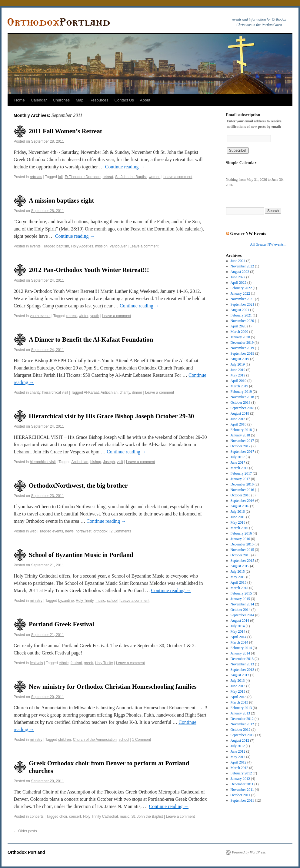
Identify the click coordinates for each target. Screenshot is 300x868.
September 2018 (242, 408)
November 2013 (242, 664)
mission (101, 246)
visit (120, 462)
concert (75, 817)
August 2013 (240, 675)
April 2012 (238, 762)
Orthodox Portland (26, 852)
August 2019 (240, 359)
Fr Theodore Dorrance (83, 177)
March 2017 (239, 468)
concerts (37, 817)
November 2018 (242, 397)
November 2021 (242, 299)
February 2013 (241, 708)
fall (60, 177)
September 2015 (242, 561)
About (145, 100)
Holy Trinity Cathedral (100, 817)
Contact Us (124, 100)
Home (20, 100)
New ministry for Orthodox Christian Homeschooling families (113, 687)
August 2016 (240, 506)
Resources (99, 100)
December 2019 (242, 343)
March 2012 (239, 768)
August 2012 (240, 740)
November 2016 (242, 490)
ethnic (64, 663)
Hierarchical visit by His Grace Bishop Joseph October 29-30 (111, 416)
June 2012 (238, 751)
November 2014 (242, 604)
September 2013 (242, 670)
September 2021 (242, 304)
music (100, 601)
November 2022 (242, 266)
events (35, 246)
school (112, 601)
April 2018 (238, 424)
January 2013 (240, 713)
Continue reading (125, 167)
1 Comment (142, 740)
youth (95, 316)
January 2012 (240, 779)
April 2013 (238, 697)
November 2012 (242, 724)
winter (83, 316)
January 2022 (240, 293)
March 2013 (239, 702)
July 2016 (238, 512)
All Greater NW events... (268, 244)
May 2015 (238, 577)
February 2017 (241, 473)
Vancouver (118, 246)
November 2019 (242, 348)
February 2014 (241, 648)
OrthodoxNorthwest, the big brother (78, 485)
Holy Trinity (85, 601)
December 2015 (242, 544)
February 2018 (241, 430)
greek (88, 663)
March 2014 (239, 642)
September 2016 (242, 501)
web (33, 531)
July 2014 (238, 626)
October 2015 (241, 555)
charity (35, 393)
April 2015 (238, 582)
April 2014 (238, 637)
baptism (63, 246)
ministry (36, 601)
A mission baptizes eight (61, 200)
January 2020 (240, 337)
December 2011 (242, 784)
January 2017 (240, 479)
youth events (40, 316)
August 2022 (240, 272)
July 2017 (238, 457)
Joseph (109, 462)
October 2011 (240, 795)
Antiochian (109, 393)
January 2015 (240, 599)
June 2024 (238, 261)
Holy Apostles (82, 246)
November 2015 (242, 550)
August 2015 (240, 566)
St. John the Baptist (131, 177)
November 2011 (242, 790)
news (69, 531)
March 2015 (239, 588)
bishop (96, 462)
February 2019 (241, 392)
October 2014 (241, 610)
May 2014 (238, 631)
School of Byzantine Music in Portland (81, 555)
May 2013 (238, 691)
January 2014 (240, 653)
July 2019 (238, 364)
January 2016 (240, 539)
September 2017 (242, 452)
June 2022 (238, 277)
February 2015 (241, 593)
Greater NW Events (248, 234)
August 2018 (240, 413)
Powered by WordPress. (249, 852)
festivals (36, 663)
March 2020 (239, 332)
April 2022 (238, 283)
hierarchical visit (55, 393)
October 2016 (241, 495)
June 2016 (238, 517)
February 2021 (241, 315)
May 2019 (238, 375)
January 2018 (240, 435)
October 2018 (241, 403)
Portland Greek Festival (61, 624)
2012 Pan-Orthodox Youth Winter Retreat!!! (89, 270)
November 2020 (242, 321)
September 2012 (242, 735)
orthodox (100, 531)
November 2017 (242, 441)
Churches (61, 100)
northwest (83, 531)
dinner (137, 393)
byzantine (66, 601)
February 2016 (241, 533)
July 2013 (238, 681)
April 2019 (238, 381)
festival (76, 663)
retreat (108, 177)
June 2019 (238, 370)
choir (63, 817)
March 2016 (239, 528)
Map (80, 100)
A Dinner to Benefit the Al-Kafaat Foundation (91, 340)
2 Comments (121, 531)
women (155, 177)
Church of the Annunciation (95, 740)
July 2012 (238, 746)
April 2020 (238, 326)
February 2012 (241, 773)
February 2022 (241, 288)
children (65, 740)
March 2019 (239, 386)
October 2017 (241, 446)
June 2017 (238, 462)
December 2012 (242, 719)
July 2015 (238, 571)
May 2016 (238, 522)
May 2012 (238, 757)
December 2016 (242, 484)
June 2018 (238, 419)
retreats (36, 177)
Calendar (39, 100)
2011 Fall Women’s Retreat (65, 131)
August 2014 (240, 621)
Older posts (25, 831)
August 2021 (240, 310)
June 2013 (238, 686)
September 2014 (242, 615)
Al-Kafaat (91, 393)
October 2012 (241, 730)
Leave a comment (178, 177)
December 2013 (242, 659)
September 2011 (242, 800)
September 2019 (242, 353)
